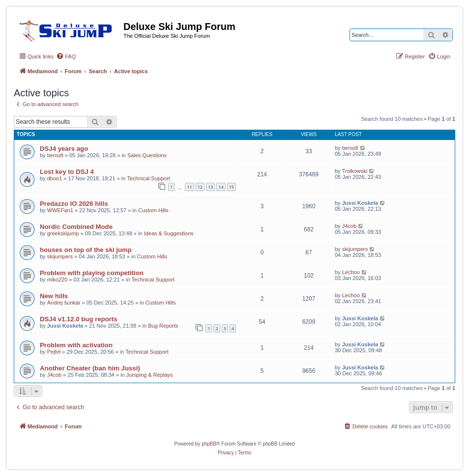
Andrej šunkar (64, 303)
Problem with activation (76, 345)
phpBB (209, 444)
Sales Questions (147, 155)
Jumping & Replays (150, 375)
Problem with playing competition (92, 273)
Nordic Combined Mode (76, 227)
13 (210, 187)
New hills (54, 296)
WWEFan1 (60, 210)
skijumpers (60, 256)
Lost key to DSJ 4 (67, 172)
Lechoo (351, 272)
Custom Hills (153, 210)
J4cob (349, 226)
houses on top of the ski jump (86, 250)
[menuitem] (66, 56)
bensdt (55, 155)
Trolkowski (355, 171)
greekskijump (63, 233)
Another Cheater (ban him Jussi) (90, 368)
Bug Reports (163, 326)
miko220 (58, 280)
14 (221, 187)
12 (200, 187)
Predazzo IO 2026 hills (74, 204)
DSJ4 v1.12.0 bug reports (79, 319)
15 (232, 187)
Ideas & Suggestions (169, 233)
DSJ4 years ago (64, 149)
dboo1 (55, 178)
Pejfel (54, 352)
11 (189, 187)
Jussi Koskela (360, 203)
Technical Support (148, 178)
